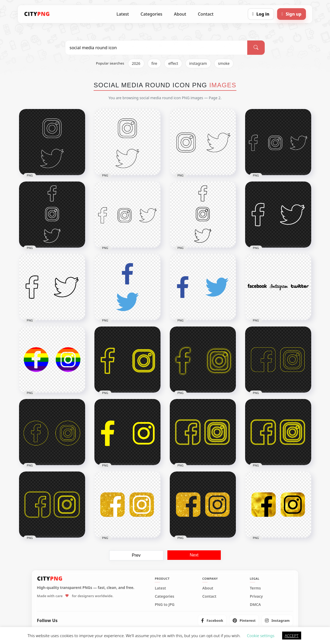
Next (194, 555)
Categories (151, 14)
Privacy (256, 596)
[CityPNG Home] (37, 14)
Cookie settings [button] (261, 636)
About (180, 14)
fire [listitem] (154, 63)
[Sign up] (292, 14)
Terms (255, 588)
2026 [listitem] (136, 63)
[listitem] (212, 620)
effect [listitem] (173, 63)
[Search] (256, 48)
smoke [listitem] (224, 63)
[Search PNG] (156, 48)
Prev (136, 555)
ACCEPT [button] (292, 636)
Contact (206, 14)
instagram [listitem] (198, 63)
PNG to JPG (165, 605)
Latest (123, 14)
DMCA (255, 605)
